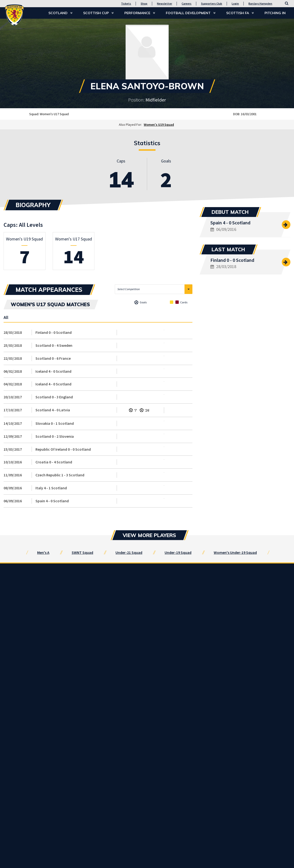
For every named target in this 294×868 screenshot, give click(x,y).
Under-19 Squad (178, 552)
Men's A (43, 552)
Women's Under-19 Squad (235, 552)
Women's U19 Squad (159, 125)
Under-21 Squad (129, 552)
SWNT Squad (82, 552)
